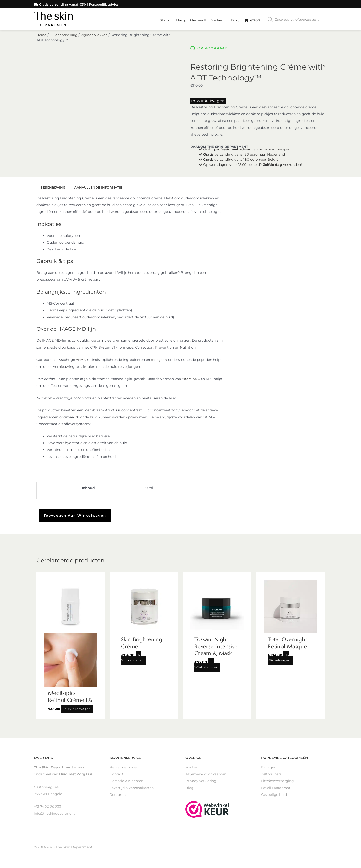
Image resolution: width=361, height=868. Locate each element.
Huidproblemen (191, 18)
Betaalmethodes (124, 770)
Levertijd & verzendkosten (132, 791)
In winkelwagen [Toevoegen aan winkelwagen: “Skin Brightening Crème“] (133, 661)
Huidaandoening (64, 39)
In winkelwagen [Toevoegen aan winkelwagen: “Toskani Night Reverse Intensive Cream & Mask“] (206, 668)
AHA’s (81, 363)
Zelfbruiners (271, 777)
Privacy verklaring (201, 784)
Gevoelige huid (274, 798)
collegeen (160, 363)
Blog (235, 20)
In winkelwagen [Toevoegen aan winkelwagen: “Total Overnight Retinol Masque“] (279, 661)
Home (42, 39)
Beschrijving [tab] (54, 190)
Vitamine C (191, 382)
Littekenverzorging (277, 784)
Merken (218, 18)
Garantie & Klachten (127, 784)
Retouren (118, 798)
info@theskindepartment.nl (57, 816)
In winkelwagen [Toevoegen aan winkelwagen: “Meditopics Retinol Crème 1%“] (77, 712)
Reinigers (269, 770)
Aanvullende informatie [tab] (101, 190)
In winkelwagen (205, 104)
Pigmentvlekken (96, 39)
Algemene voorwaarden (206, 777)
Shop (165, 18)
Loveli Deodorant (276, 791)
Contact (117, 777)
